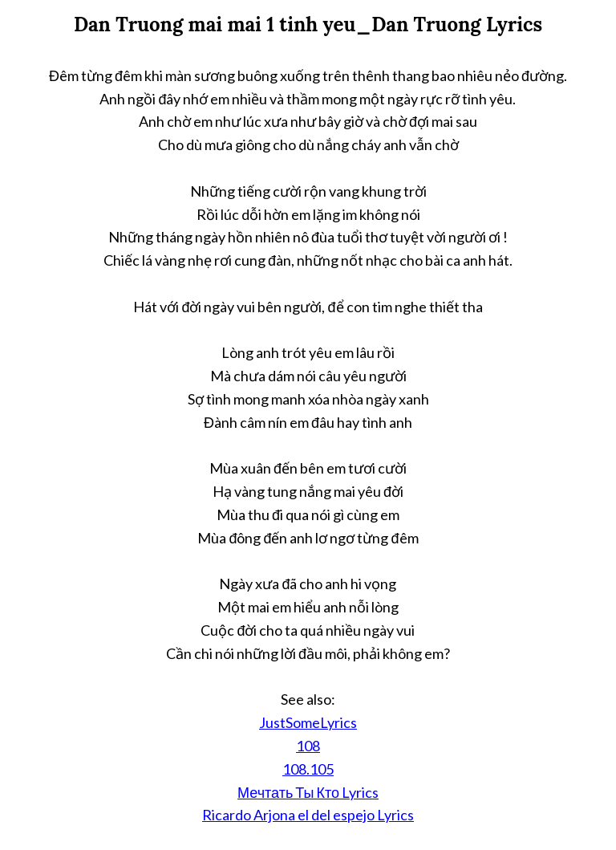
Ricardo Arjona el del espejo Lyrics (308, 815)
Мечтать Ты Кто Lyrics (308, 792)
